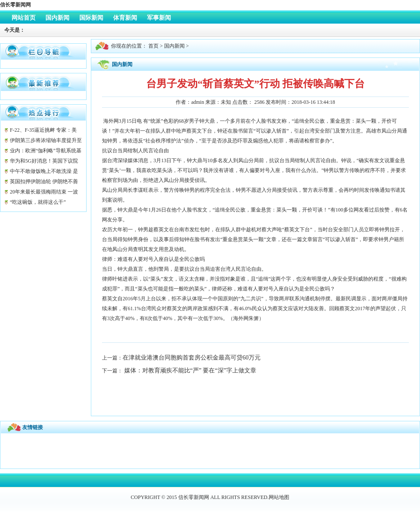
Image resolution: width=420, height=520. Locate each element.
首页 (153, 46)
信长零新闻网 (15, 5)
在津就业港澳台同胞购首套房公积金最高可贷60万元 (192, 358)
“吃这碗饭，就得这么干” (38, 202)
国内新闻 (174, 46)
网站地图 (279, 497)
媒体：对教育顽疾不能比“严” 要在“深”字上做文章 (189, 370)
